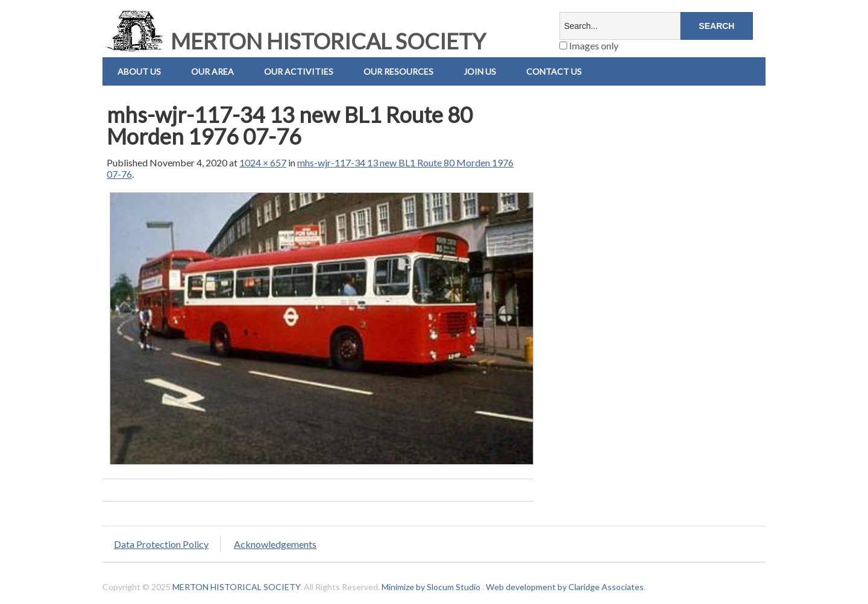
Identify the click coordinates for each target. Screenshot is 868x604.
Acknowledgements (275, 544)
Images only (589, 46)
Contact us (554, 71)
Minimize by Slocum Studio (431, 587)
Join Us (480, 71)
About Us (139, 71)
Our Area (212, 71)
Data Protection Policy (161, 544)
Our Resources (398, 71)
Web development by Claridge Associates (565, 587)
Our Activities (299, 71)
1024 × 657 (263, 162)
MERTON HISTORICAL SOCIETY (294, 41)
